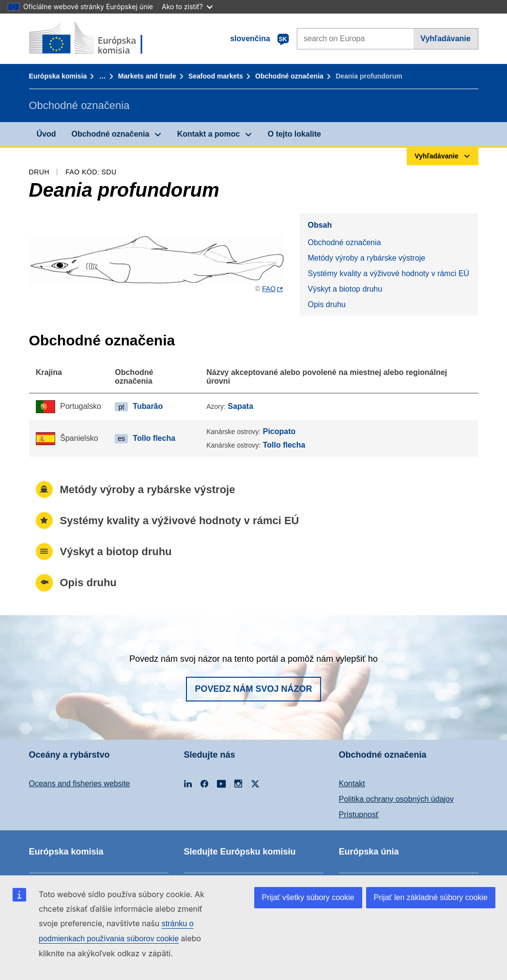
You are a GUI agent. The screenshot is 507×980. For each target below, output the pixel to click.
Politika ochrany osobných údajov (396, 799)
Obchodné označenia (289, 76)
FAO (269, 289)
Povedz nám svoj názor (253, 689)
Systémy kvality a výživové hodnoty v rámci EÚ (388, 273)
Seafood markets (216, 76)
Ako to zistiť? (187, 7)
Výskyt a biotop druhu (345, 289)
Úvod (46, 134)
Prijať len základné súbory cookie (431, 897)
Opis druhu (326, 304)
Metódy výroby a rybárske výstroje (366, 258)
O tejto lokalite (294, 134)
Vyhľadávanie (445, 39)
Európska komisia (58, 76)
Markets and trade (147, 76)
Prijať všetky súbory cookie (308, 897)
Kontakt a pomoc (209, 134)
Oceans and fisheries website (80, 784)
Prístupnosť (359, 815)
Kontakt (352, 784)
